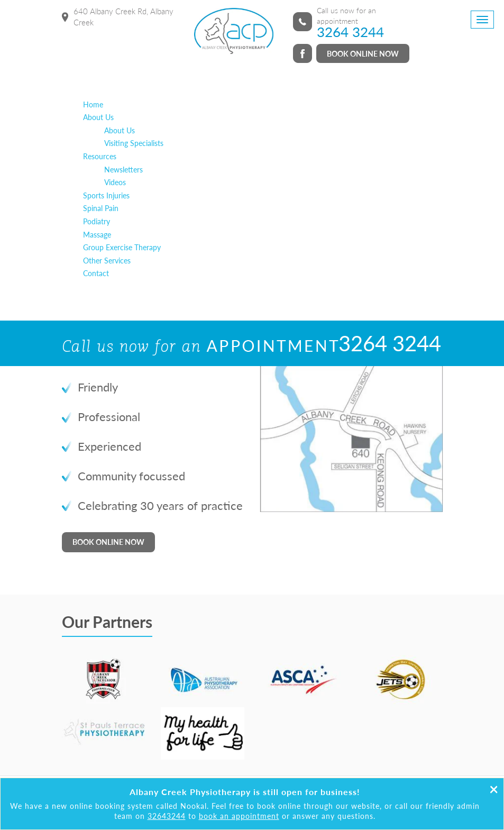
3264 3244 (351, 32)
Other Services (107, 261)
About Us (98, 118)
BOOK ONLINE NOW (363, 54)
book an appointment (239, 816)
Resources (100, 157)
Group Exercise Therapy (122, 248)
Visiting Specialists (134, 144)
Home (93, 104)
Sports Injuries (106, 195)
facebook (304, 54)
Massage (97, 235)
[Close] (494, 786)
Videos (115, 183)
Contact (96, 274)
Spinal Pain (101, 209)
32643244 (167, 816)
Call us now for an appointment (347, 16)
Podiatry (97, 222)
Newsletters (123, 170)
